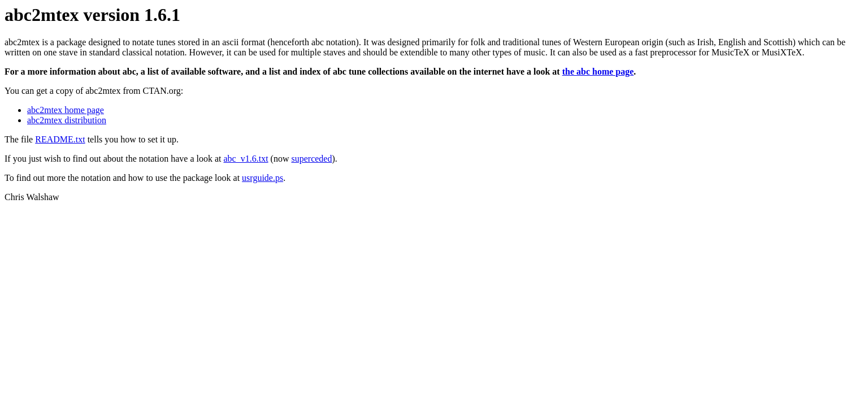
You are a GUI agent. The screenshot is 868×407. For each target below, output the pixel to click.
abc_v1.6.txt (246, 159)
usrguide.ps (262, 178)
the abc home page (598, 72)
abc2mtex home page (66, 110)
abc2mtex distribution (67, 120)
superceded (311, 159)
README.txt (60, 139)
